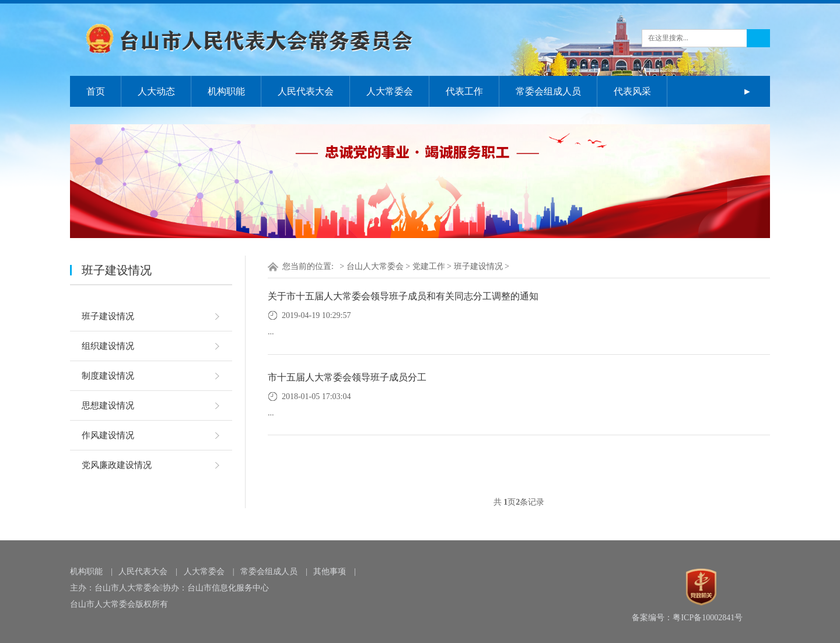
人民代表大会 (306, 91)
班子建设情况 (108, 316)
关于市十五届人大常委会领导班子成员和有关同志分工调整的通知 (403, 296)
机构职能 (226, 91)
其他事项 (330, 572)
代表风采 (632, 91)
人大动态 (156, 91)
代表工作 (464, 91)
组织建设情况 (108, 346)
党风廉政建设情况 (117, 465)
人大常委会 (390, 91)
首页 (96, 91)
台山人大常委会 (375, 266)
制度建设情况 (108, 376)
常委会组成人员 (548, 91)
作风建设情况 (108, 435)
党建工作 (429, 266)
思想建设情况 (108, 406)
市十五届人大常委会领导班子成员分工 (347, 377)
